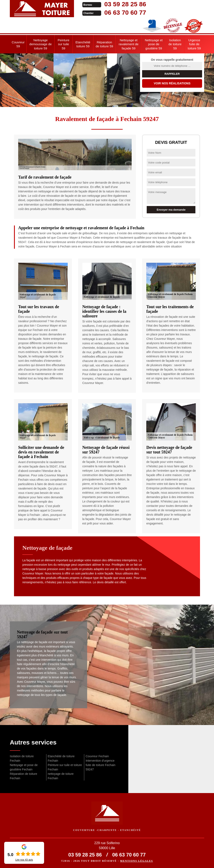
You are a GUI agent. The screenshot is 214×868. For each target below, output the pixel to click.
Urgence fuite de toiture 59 (194, 44)
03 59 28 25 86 (125, 4)
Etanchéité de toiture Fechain (61, 758)
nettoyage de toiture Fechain (61, 776)
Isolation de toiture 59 (175, 44)
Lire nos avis (24, 860)
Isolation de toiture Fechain (22, 758)
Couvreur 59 (18, 44)
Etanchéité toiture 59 (83, 44)
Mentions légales (137, 861)
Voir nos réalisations (172, 83)
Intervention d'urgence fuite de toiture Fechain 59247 (101, 765)
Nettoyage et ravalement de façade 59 (129, 44)
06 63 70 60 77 (125, 12)
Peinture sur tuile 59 (64, 44)
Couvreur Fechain (97, 756)
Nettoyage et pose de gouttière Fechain (24, 767)
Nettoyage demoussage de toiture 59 (41, 44)
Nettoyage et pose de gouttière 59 (154, 44)
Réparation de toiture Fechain (24, 776)
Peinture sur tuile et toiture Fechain (65, 767)
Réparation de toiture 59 (104, 44)
